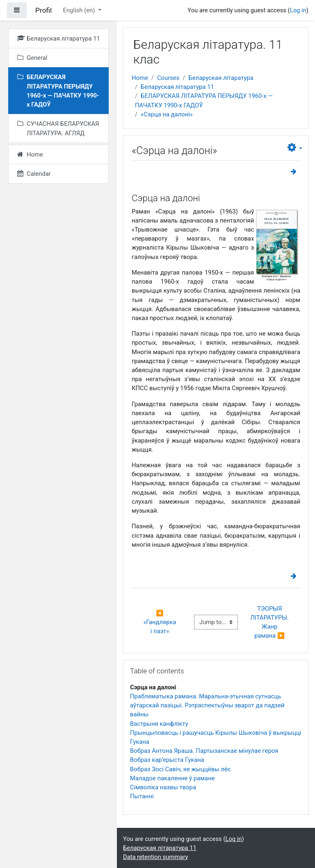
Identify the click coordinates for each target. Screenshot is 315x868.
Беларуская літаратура (221, 78)
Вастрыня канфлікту (159, 724)
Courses (168, 78)
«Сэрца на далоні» (167, 114)
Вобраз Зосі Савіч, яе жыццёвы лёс (180, 769)
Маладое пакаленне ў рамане (172, 778)
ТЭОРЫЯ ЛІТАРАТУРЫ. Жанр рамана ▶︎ (270, 622)
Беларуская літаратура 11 (177, 87)
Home (140, 78)
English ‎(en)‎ (80, 10)
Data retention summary (156, 857)
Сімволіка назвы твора (163, 787)
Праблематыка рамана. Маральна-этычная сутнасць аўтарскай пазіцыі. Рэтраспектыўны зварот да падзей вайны (207, 705)
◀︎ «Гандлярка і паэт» (160, 622)
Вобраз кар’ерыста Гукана (167, 760)
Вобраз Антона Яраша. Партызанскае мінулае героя (204, 751)
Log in (298, 10)
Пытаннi (142, 796)
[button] (295, 148)
